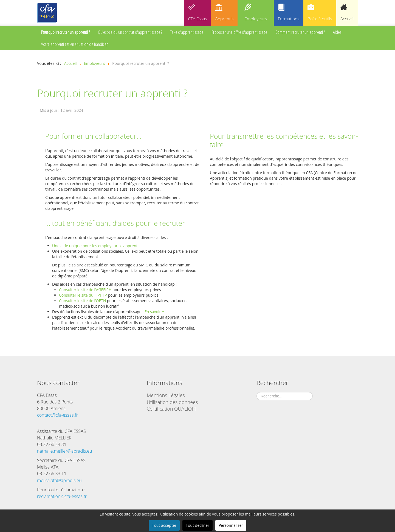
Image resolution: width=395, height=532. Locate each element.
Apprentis (224, 19)
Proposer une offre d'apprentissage (239, 32)
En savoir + (154, 312)
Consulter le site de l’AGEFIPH (85, 290)
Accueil (347, 19)
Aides (337, 32)
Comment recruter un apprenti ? (300, 32)
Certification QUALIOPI (171, 409)
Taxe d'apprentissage (187, 32)
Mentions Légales (166, 395)
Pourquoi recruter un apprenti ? (65, 32)
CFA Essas (198, 19)
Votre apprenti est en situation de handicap (75, 44)
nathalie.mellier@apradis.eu (65, 451)
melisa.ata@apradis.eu (59, 480)
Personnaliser (231, 525)
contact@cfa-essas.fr (57, 415)
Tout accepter (164, 525)
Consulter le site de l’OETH (82, 301)
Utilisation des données (172, 402)
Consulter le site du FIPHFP (83, 295)
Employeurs (256, 19)
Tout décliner (198, 525)
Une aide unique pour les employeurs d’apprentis (96, 246)
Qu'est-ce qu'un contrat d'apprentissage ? (130, 32)
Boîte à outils (320, 19)
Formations (289, 19)
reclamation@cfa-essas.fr (62, 496)
